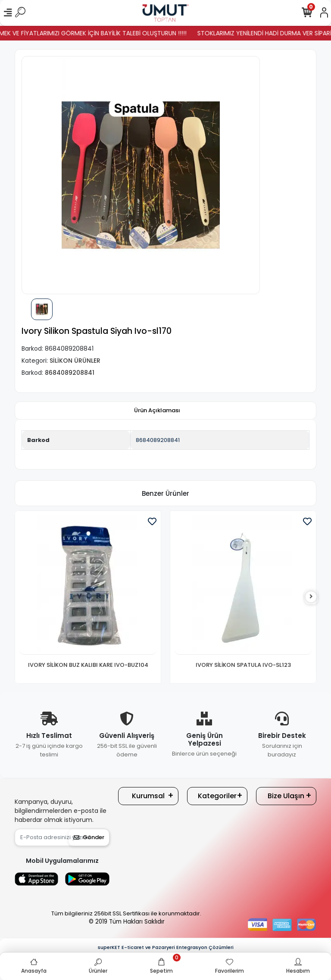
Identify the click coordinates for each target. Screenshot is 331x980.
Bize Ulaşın (286, 796)
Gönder (89, 837)
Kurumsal (148, 796)
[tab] (157, 411)
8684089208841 (158, 440)
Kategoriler (217, 796)
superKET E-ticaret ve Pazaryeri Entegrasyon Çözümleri (166, 947)
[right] (311, 597)
